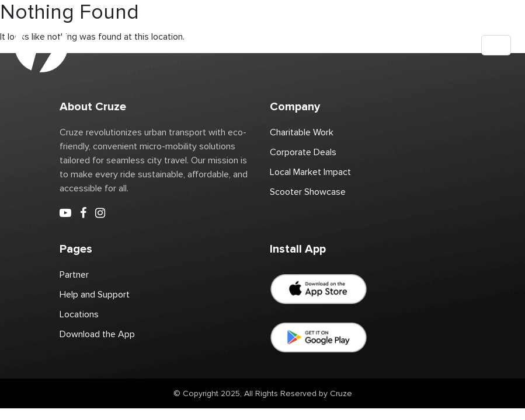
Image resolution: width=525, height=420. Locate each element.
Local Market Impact (310, 172)
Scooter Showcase (308, 192)
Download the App (97, 334)
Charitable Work (302, 132)
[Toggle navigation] (496, 45)
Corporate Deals (303, 152)
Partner (74, 275)
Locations (79, 314)
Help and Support (95, 295)
